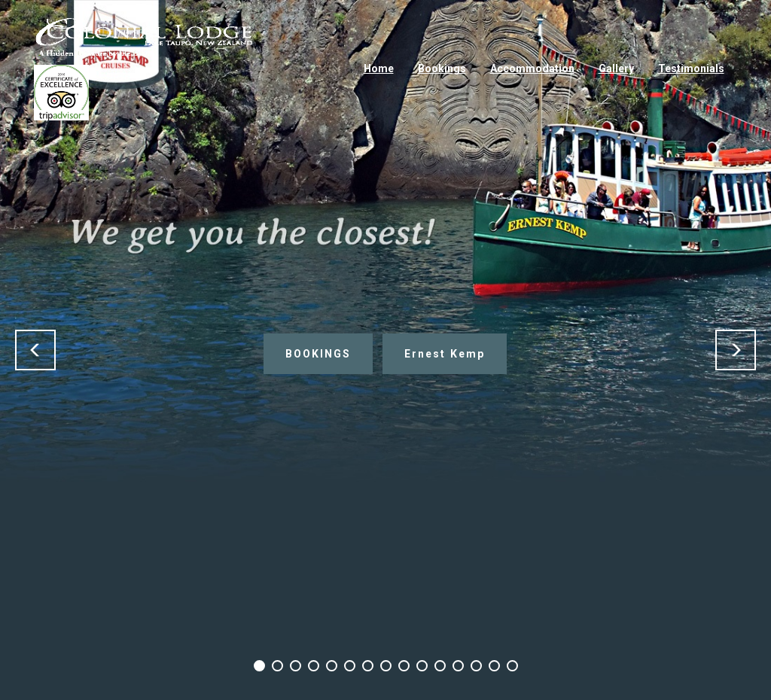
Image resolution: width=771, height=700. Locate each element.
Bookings (442, 68)
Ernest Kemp (445, 354)
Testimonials (691, 68)
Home (379, 68)
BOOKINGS (318, 354)
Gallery (616, 68)
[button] (35, 350)
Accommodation (532, 68)
